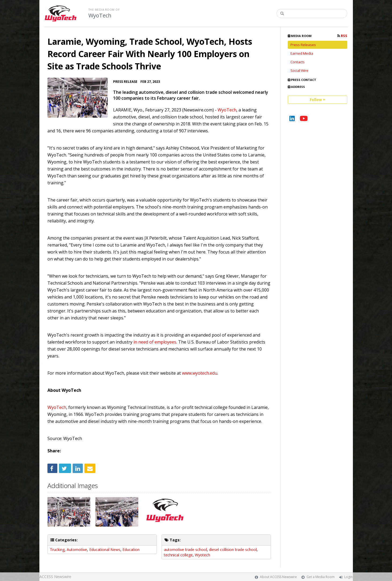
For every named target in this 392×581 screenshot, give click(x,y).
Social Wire (299, 70)
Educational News (105, 550)
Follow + (318, 100)
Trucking (57, 550)
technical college (178, 555)
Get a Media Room (321, 577)
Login (348, 577)
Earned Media (302, 53)
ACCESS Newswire (55, 577)
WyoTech (100, 16)
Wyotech (202, 555)
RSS (342, 36)
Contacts (298, 62)
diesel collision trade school (233, 550)
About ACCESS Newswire (278, 577)
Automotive (77, 550)
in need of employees (155, 342)
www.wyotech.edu (199, 373)
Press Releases (303, 45)
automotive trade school (185, 550)
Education (131, 550)
